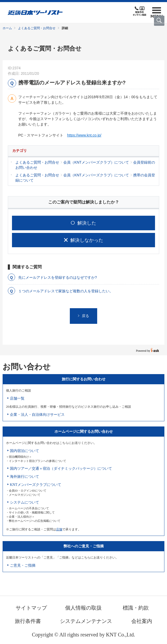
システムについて (24, 502)
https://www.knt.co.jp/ (84, 135)
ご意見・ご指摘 (23, 565)
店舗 (59, 529)
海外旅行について (24, 477)
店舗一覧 (17, 398)
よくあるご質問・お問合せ (37, 28)
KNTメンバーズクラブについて (36, 485)
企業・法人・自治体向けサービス (37, 415)
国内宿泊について (24, 451)
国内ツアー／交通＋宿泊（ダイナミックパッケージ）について (61, 469)
